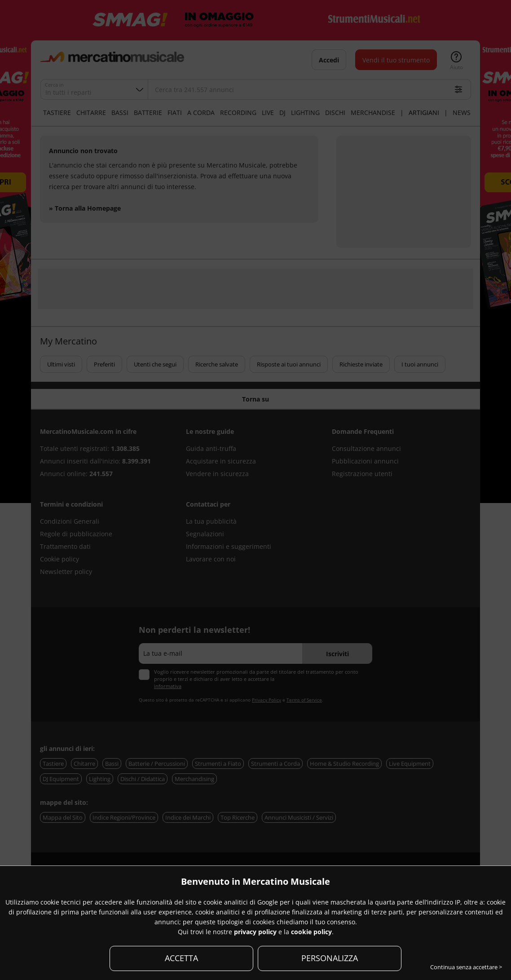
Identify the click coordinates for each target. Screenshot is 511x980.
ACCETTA (181, 958)
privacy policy (255, 932)
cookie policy (311, 932)
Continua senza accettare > (466, 967)
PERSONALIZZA (330, 958)
